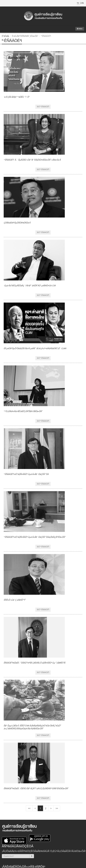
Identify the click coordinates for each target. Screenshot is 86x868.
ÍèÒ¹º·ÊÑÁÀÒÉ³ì (43, 107)
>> (57, 808)
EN (82, 3)
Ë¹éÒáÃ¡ (5, 36)
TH (78, 3)
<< (29, 808)
